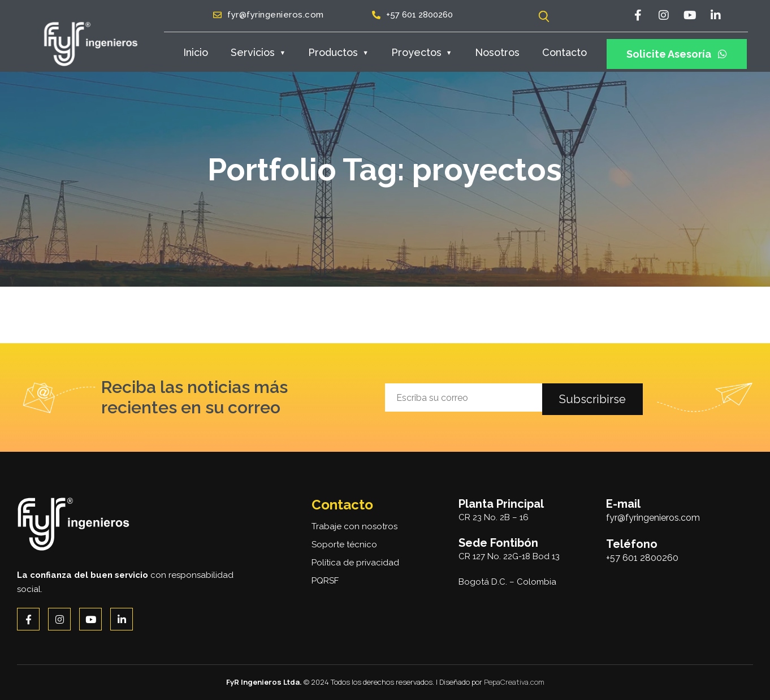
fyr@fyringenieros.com (653, 518)
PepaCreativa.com (514, 682)
